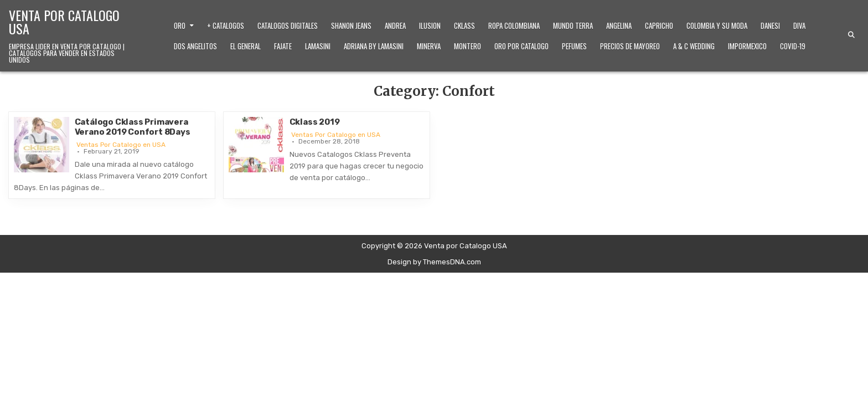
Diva (799, 25)
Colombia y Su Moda (717, 25)
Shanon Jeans (351, 25)
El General (246, 46)
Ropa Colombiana (514, 25)
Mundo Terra (573, 25)
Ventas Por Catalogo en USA (121, 145)
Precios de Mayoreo (630, 46)
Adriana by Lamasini (374, 46)
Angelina (619, 25)
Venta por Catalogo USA (64, 22)
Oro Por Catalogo (521, 46)
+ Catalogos (226, 25)
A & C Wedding (694, 46)
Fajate (283, 46)
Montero (467, 46)
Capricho (659, 25)
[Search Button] (851, 35)
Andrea (395, 25)
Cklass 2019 (315, 122)
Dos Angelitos (195, 46)
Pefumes (574, 46)
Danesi (770, 25)
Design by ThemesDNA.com (434, 262)
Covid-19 (793, 46)
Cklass (464, 25)
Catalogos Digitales (288, 25)
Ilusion (430, 25)
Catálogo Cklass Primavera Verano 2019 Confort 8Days (133, 127)
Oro (180, 25)
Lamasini (318, 46)
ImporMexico (747, 46)
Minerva (429, 46)
